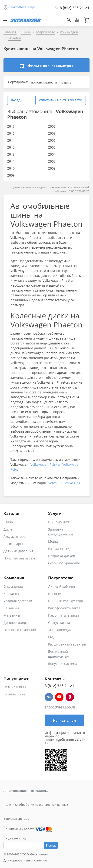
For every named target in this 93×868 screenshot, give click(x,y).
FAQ (51, 637)
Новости (55, 594)
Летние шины (15, 687)
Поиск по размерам (19, 558)
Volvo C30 (56, 483)
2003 (52, 161)
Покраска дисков (61, 556)
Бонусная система (63, 664)
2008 (52, 126)
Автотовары (13, 544)
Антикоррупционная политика (26, 790)
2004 (52, 154)
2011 (11, 161)
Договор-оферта (17, 623)
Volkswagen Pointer (46, 464)
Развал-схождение (63, 549)
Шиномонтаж (59, 522)
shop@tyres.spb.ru (60, 707)
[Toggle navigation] (5, 20)
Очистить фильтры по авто (61, 100)
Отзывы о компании (20, 630)
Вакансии (11, 608)
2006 (52, 140)
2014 (11, 140)
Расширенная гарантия (67, 644)
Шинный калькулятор (66, 601)
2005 (52, 147)
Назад (16, 100)
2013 (11, 147)
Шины (8, 522)
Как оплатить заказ (64, 615)
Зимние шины (15, 694)
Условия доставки (18, 601)
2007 (52, 133)
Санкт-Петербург (22, 7)
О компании (13, 586)
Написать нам (65, 720)
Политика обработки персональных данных (36, 804)
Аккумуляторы (15, 536)
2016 (11, 126)
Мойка (53, 541)
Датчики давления (18, 551)
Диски (8, 529)
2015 (11, 133)
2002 (52, 168)
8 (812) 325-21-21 (75, 7)
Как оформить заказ (64, 608)
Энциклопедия (60, 630)
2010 (11, 168)
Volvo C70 (72, 483)
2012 (11, 154)
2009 (11, 175)
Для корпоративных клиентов (25, 860)
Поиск (51, 845)
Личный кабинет (62, 586)
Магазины (12, 615)
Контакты (11, 594)
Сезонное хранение (64, 563)
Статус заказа (59, 623)
